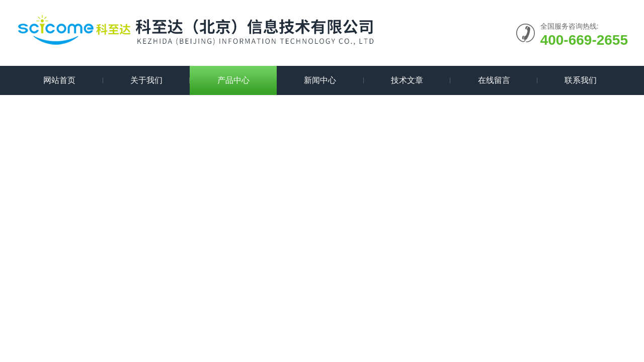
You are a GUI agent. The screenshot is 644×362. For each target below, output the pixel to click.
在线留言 (494, 80)
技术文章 (407, 80)
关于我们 (146, 80)
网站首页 (59, 80)
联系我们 (581, 80)
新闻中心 (320, 80)
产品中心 (233, 80)
